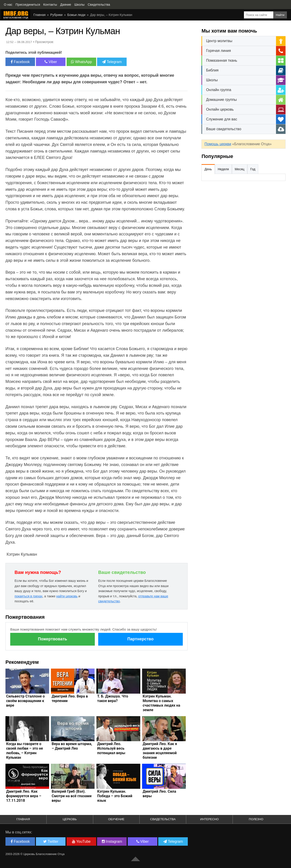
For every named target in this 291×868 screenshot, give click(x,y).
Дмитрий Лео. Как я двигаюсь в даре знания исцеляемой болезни (160, 751)
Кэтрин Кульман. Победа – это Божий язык (115, 796)
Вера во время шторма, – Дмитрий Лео (72, 746)
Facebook (20, 62)
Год (253, 169)
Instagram (112, 841)
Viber (51, 62)
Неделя (223, 169)
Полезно (256, 819)
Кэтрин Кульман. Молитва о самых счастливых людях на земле (162, 703)
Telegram (112, 62)
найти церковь (67, 596)
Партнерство (140, 639)
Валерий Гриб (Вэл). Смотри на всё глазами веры (71, 796)
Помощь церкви (218, 144)
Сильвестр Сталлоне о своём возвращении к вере (25, 701)
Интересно (209, 819)
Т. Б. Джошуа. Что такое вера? (113, 699)
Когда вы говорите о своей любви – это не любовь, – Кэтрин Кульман (25, 751)
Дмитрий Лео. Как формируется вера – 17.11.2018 (24, 796)
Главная (23, 819)
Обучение (116, 819)
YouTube (81, 841)
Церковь (70, 819)
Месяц (240, 169)
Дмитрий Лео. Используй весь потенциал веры (111, 748)
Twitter (51, 841)
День (208, 169)
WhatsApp (81, 62)
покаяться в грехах (29, 596)
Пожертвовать (53, 639)
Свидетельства (163, 819)
